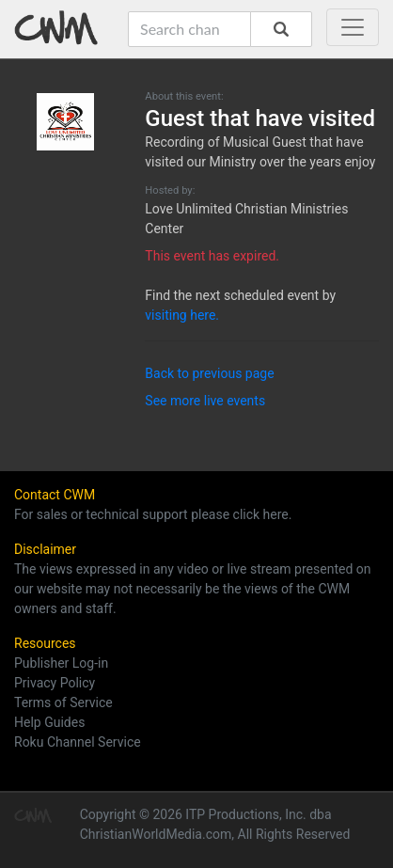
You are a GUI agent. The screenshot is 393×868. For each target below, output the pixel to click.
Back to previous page (209, 373)
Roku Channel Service (78, 742)
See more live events (205, 401)
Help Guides (49, 722)
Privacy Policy (55, 683)
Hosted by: (170, 190)
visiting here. (182, 315)
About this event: (184, 96)
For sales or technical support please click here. (153, 514)
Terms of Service (63, 702)
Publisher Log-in (61, 663)
